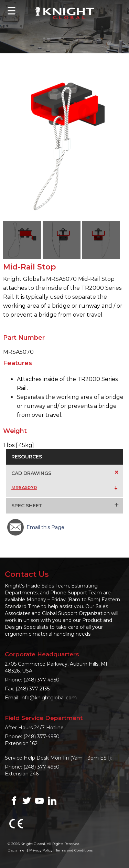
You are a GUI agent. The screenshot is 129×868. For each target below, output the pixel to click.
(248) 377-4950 (41, 680)
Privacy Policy (41, 850)
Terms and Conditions (74, 850)
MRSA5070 (24, 487)
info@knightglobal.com (49, 698)
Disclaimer (17, 850)
